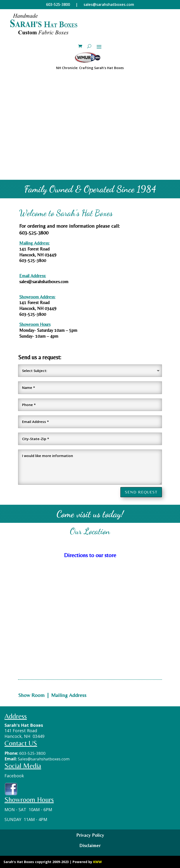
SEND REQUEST (141, 492)
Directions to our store (90, 555)
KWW (98, 862)
